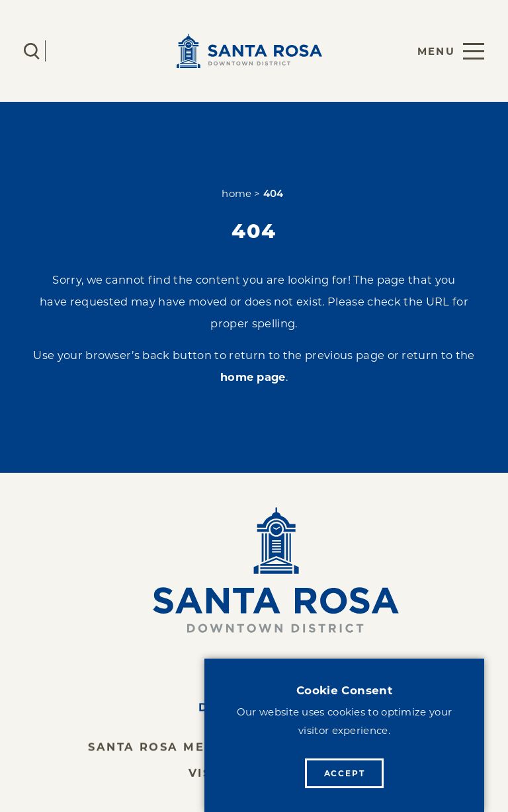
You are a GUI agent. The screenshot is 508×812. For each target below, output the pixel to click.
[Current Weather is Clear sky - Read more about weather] (71, 51)
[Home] (254, 570)
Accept (345, 773)
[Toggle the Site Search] (32, 51)
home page (253, 377)
